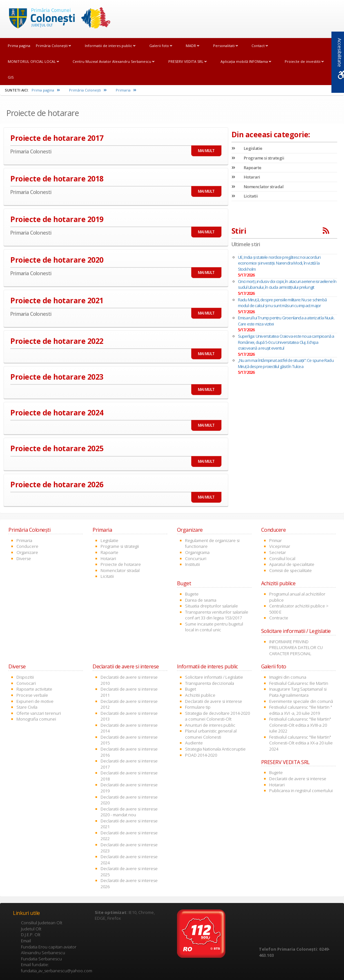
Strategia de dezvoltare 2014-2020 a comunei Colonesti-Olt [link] (217, 716)
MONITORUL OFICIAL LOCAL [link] (33, 61)
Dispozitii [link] (25, 677)
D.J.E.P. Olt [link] (31, 935)
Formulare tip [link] (198, 707)
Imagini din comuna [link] (288, 677)
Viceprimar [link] (280, 546)
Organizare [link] (27, 552)
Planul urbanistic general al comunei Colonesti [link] (211, 734)
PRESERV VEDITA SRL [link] (187, 61)
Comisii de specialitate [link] (290, 570)
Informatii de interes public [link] (110, 46)
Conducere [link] (27, 546)
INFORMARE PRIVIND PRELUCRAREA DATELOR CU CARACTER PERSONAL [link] (296, 648)
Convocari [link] (26, 683)
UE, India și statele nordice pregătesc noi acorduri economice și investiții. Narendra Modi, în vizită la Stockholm (279, 263)
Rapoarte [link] (246, 168)
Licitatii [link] (245, 196)
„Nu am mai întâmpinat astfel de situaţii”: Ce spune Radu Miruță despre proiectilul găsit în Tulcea (286, 363)
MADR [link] (192, 46)
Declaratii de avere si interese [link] (214, 701)
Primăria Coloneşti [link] (53, 46)
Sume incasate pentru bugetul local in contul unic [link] (214, 627)
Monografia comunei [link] (36, 719)
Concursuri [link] (196, 558)
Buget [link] (191, 689)
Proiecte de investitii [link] (304, 61)
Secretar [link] (278, 552)
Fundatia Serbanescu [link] (41, 959)
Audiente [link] (194, 743)
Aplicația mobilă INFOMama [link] (246, 61)
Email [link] (26, 941)
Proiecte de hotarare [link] (121, 564)
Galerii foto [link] (161, 46)
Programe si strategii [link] (258, 158)
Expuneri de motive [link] (35, 701)
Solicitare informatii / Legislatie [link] (214, 677)
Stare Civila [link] (27, 707)
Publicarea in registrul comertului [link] (301, 791)
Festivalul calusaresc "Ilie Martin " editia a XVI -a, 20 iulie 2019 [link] (301, 710)
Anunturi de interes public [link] (210, 725)
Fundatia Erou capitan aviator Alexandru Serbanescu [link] (49, 950)
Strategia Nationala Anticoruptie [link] (215, 749)
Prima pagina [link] (19, 46)
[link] (57, 18)
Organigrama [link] (197, 552)
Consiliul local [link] (282, 558)
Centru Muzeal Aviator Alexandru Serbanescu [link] (113, 61)
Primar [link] (275, 540)
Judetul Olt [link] (31, 929)
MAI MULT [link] (206, 151)
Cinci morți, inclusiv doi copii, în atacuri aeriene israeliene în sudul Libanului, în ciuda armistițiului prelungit (287, 284)
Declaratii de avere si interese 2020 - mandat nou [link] (129, 812)
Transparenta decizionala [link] (210, 683)
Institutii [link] (192, 564)
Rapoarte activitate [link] (34, 689)
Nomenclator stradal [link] (258, 187)
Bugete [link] (192, 594)
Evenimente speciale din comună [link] (301, 701)
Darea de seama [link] (201, 600)
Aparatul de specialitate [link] (292, 564)
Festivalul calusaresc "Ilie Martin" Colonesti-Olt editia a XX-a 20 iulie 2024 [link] (301, 743)
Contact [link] (260, 46)
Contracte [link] (279, 618)
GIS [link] (11, 77)
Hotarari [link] (246, 177)
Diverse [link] (24, 558)
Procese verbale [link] (32, 695)
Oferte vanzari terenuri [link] (39, 713)
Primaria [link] (126, 90)
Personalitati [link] (226, 46)
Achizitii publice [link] (200, 695)
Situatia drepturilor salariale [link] (211, 606)
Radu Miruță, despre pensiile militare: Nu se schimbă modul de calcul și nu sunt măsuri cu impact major (282, 303)
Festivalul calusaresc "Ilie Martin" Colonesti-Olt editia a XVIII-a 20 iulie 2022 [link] (300, 725)
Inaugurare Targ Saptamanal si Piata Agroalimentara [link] (298, 692)
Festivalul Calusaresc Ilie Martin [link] (299, 683)
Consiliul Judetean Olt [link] (42, 923)
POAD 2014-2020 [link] (201, 755)
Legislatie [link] (247, 148)
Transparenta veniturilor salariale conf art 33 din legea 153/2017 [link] (217, 615)
